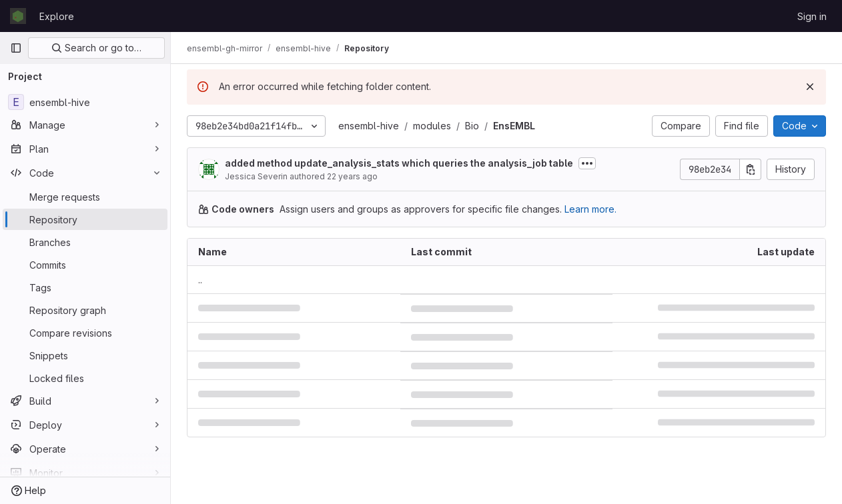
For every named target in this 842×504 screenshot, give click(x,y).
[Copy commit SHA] (751, 169)
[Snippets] (85, 355)
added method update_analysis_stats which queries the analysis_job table (399, 163)
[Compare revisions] (85, 333)
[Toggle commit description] (587, 163)
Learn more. (590, 209)
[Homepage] (18, 16)
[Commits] (85, 265)
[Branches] (85, 242)
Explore (57, 16)
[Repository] (85, 219)
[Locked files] (85, 378)
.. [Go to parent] (200, 280)
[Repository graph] (85, 310)
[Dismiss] (810, 87)
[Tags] (85, 287)
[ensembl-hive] (85, 102)
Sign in (812, 16)
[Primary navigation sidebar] (16, 48)
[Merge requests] (85, 197)
